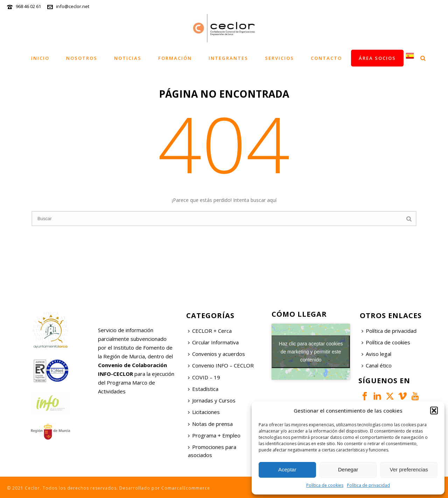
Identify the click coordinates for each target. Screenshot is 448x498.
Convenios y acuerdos (216, 354)
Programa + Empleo (214, 435)
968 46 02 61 (28, 6)
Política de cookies (325, 485)
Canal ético (377, 365)
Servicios (279, 58)
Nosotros (82, 58)
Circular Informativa (213, 342)
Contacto (326, 58)
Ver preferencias (409, 469)
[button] (434, 411)
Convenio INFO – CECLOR (221, 365)
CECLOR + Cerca (210, 331)
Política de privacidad (368, 485)
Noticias (128, 58)
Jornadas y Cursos (212, 400)
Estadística (203, 389)
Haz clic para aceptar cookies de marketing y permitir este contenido (311, 351)
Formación (175, 58)
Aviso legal (376, 354)
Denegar (348, 469)
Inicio (40, 58)
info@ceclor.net (73, 6)
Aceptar (287, 469)
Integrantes (228, 58)
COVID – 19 (204, 377)
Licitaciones (204, 412)
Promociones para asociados (212, 451)
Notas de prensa (210, 424)
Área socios (377, 58)
